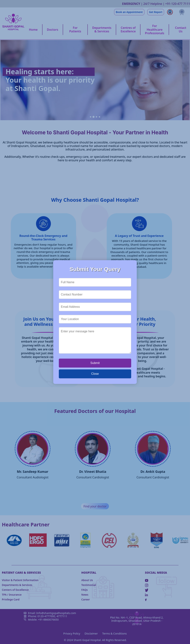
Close (95, 374)
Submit (95, 363)
